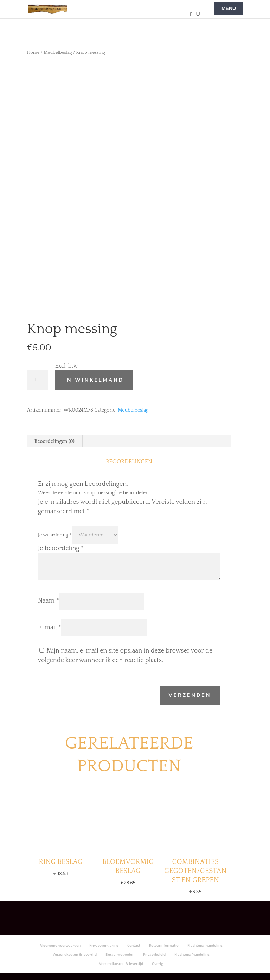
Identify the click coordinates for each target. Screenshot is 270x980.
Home (33, 52)
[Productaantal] (38, 380)
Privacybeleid (154, 954)
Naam (49, 601)
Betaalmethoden (120, 954)
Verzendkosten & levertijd (75, 954)
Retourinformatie (164, 945)
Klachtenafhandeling (205, 945)
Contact (134, 945)
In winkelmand (94, 380)
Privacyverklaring (104, 945)
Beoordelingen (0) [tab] (54, 441)
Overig (157, 963)
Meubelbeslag (58, 52)
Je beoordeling (61, 548)
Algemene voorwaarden (60, 945)
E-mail (50, 628)
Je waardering (55, 535)
